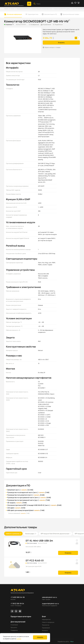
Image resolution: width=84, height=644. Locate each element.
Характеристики (33, 14)
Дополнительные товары (71, 14)
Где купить (14, 627)
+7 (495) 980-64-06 (18, 597)
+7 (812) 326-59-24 (17, 604)
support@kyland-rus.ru (50, 604)
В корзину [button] (61, 43)
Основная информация (14, 14)
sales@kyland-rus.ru (49, 597)
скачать (24, 490)
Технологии (46, 625)
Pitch (72, 642)
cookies (19, 639)
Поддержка (14, 630)
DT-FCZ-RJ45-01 (35, 560)
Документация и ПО (51, 14)
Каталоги (45, 630)
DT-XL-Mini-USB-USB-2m (39, 541)
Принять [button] (40, 637)
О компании (14, 625)
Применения (46, 628)
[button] (29, 4)
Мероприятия (46, 619)
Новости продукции (48, 622)
